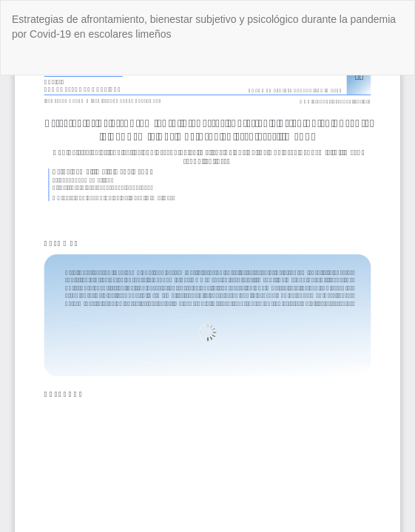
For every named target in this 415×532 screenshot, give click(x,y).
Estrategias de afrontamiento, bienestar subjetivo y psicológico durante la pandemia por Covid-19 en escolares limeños (204, 27)
